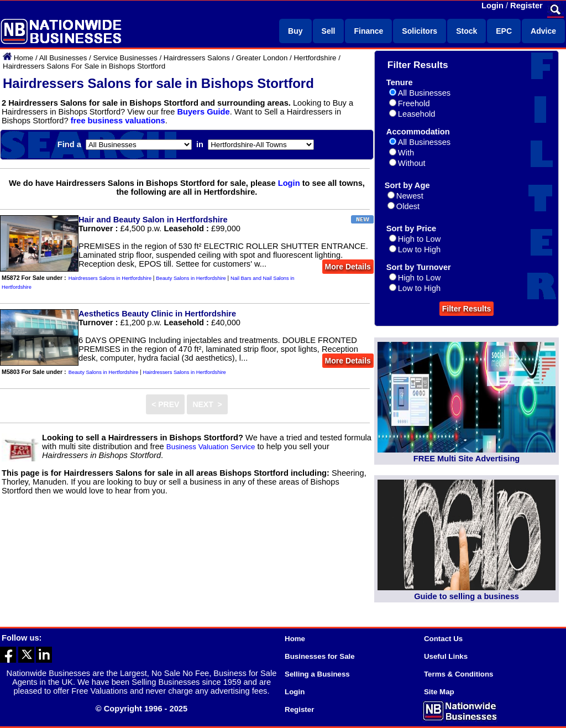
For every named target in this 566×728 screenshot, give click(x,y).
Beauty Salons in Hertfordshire (191, 278)
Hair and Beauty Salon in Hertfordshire (153, 220)
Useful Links (446, 656)
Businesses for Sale (320, 656)
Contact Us (443, 639)
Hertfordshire (315, 58)
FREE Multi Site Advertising (467, 459)
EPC (504, 31)
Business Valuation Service (211, 447)
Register (526, 6)
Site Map (439, 692)
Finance (368, 31)
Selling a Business (317, 674)
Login (492, 6)
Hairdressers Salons (197, 58)
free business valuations (118, 121)
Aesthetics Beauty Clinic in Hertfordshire (157, 314)
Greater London (262, 58)
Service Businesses (125, 58)
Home (24, 58)
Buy (295, 31)
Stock (467, 31)
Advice (543, 31)
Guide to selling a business (467, 596)
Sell (329, 31)
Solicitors (420, 31)
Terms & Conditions (459, 674)
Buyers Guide (203, 112)
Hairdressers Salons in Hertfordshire (110, 278)
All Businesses (63, 58)
